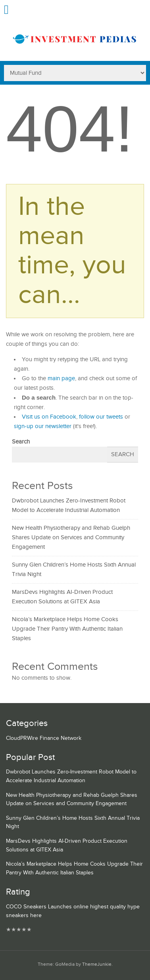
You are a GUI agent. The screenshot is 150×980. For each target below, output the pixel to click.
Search (21, 442)
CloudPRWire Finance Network (44, 738)
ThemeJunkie (97, 964)
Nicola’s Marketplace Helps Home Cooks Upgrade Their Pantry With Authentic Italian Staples (67, 629)
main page (61, 378)
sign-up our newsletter (43, 426)
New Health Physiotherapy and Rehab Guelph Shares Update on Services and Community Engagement (71, 537)
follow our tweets (101, 417)
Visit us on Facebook (49, 417)
